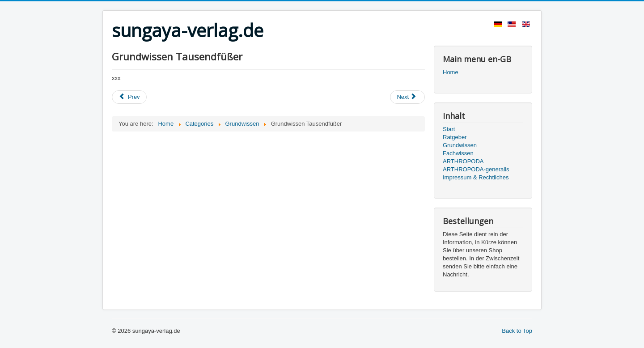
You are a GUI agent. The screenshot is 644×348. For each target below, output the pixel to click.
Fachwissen (458, 153)
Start (449, 129)
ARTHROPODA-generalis (476, 169)
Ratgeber (455, 137)
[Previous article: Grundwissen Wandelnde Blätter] (129, 97)
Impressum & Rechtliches (476, 177)
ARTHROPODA (463, 161)
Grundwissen (460, 145)
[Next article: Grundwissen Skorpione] (407, 97)
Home (451, 72)
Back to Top (517, 331)
